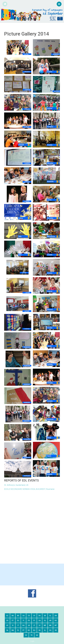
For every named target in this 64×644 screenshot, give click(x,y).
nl (7, 630)
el (50, 616)
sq (50, 630)
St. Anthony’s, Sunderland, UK (16, 485)
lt (34, 625)
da (40, 616)
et (13, 620)
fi (23, 620)
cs (29, 616)
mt (56, 625)
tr (32, 635)
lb (29, 625)
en (56, 616)
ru (34, 630)
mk (50, 625)
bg (13, 616)
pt (23, 630)
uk (37, 635)
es (7, 620)
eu (18, 620)
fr (29, 620)
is (13, 625)
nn (13, 630)
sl (45, 630)
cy (34, 616)
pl (18, 630)
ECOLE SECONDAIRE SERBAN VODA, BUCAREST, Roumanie (29, 489)
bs (18, 616)
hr (50, 620)
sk (40, 630)
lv (40, 625)
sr (56, 630)
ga (40, 620)
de (45, 616)
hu (56, 620)
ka (23, 625)
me (45, 625)
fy (34, 620)
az (7, 616)
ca (23, 616)
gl (45, 620)
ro (29, 630)
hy (7, 625)
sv (26, 635)
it (18, 625)
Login (32, 641)
